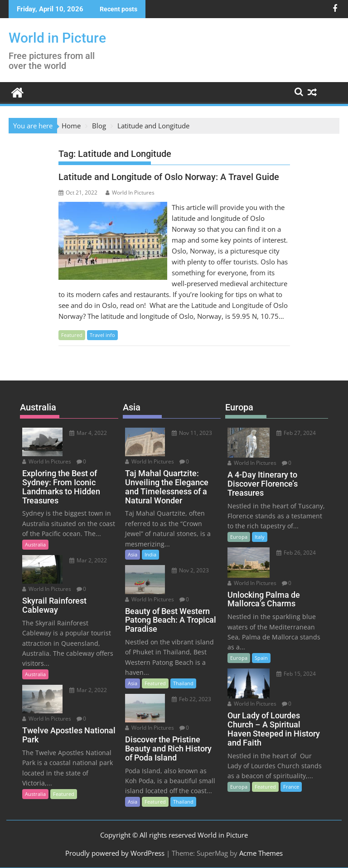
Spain (261, 658)
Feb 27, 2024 (296, 433)
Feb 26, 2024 (296, 553)
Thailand (183, 683)
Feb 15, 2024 (296, 674)
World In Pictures (130, 193)
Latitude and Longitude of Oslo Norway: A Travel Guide (169, 177)
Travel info (102, 335)
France (291, 787)
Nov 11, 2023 (192, 433)
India (150, 554)
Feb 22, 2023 (191, 699)
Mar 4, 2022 (88, 433)
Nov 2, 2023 (190, 570)
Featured (72, 335)
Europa (239, 537)
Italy (260, 537)
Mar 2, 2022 (88, 560)
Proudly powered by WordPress (115, 853)
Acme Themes (261, 853)
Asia (133, 554)
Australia (35, 544)
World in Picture (57, 38)
